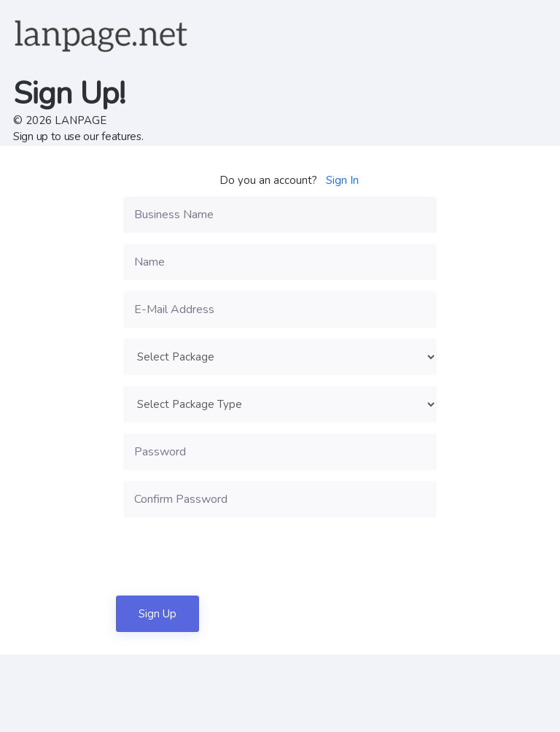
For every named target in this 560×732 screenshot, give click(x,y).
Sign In (342, 180)
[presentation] (234, 556)
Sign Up (157, 614)
